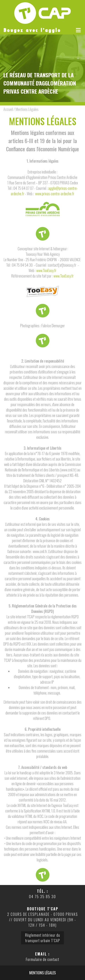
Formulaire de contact (42, 959)
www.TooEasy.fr (46, 271)
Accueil (8, 109)
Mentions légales (42, 973)
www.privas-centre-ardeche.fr (55, 194)
